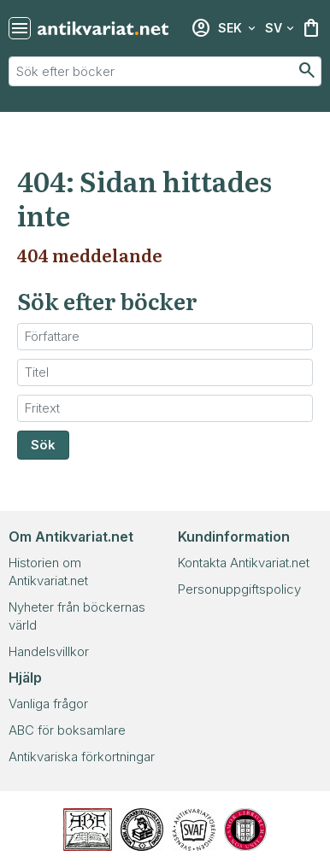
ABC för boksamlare (67, 730)
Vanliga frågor (48, 704)
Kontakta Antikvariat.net (244, 563)
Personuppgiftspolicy (239, 589)
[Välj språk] (280, 28)
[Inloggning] (201, 28)
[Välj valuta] (237, 28)
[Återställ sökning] (20, 28)
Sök (43, 445)
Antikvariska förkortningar (82, 757)
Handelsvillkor (49, 651)
